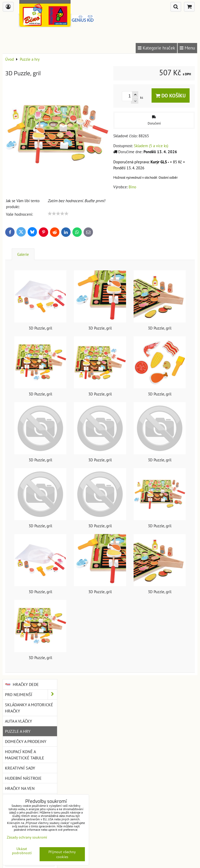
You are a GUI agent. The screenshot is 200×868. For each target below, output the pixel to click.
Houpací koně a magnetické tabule (25, 755)
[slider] (58, 214)
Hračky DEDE (22, 684)
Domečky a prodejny (26, 741)
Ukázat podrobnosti (22, 851)
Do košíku (171, 95)
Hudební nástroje (23, 778)
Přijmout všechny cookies (62, 854)
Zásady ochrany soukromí (27, 837)
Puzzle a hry (18, 731)
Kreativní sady (20, 768)
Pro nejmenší (31, 695)
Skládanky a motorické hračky (29, 708)
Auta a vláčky (18, 721)
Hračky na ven (20, 788)
